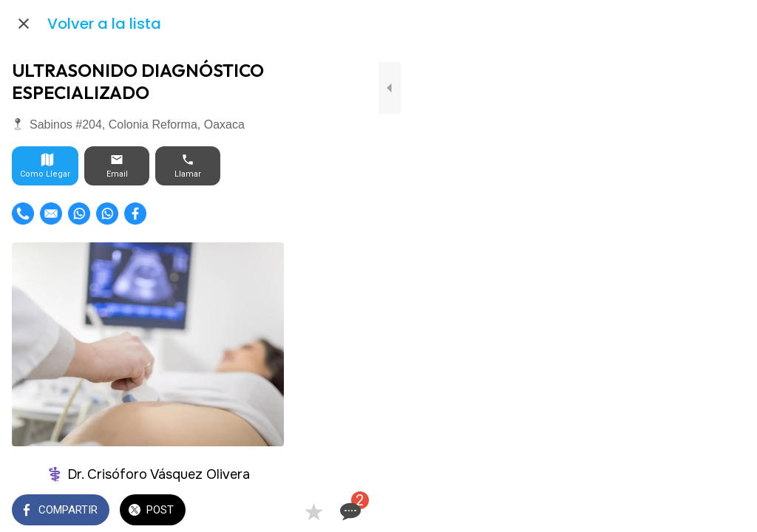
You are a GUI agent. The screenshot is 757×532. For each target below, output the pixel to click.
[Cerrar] (24, 24)
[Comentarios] (727, 511)
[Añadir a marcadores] (692, 511)
